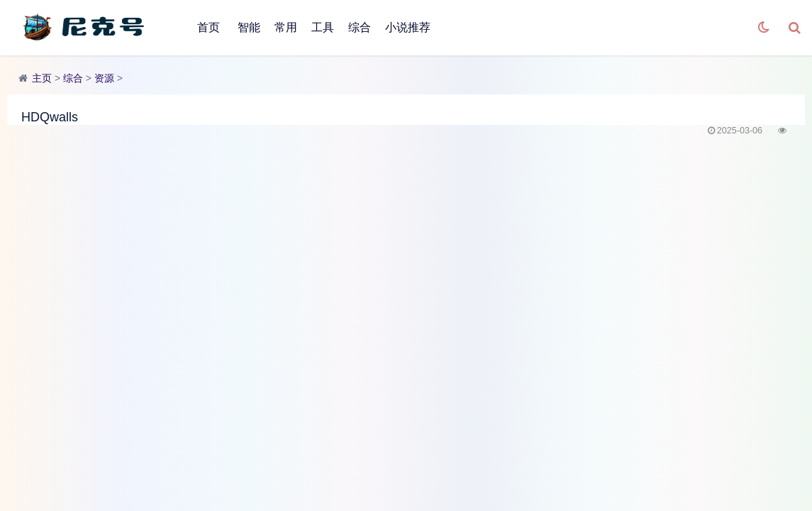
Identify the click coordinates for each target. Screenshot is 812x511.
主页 (42, 78)
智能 (249, 27)
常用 (286, 27)
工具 (323, 27)
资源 (104, 78)
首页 (208, 27)
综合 (360, 27)
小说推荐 (408, 27)
